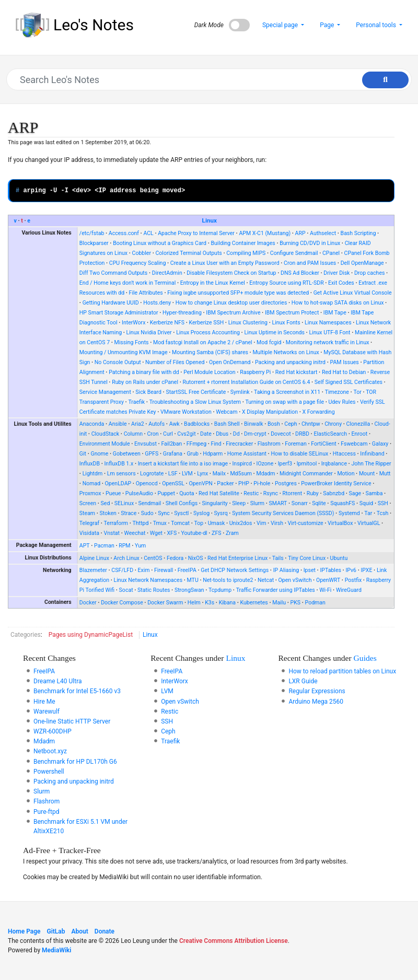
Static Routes (154, 590)
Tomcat (180, 523)
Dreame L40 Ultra (58, 681)
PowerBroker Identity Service (336, 483)
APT (85, 546)
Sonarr (300, 503)
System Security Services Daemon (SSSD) (283, 513)
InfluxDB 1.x (119, 464)
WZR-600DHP (53, 731)
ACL (148, 233)
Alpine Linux (94, 558)
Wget (156, 533)
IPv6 (351, 570)
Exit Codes (341, 283)
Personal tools (377, 25)
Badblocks (197, 424)
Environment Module (105, 444)
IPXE (366, 570)
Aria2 (138, 424)
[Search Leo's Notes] (204, 79)
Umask (217, 523)
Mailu (279, 603)
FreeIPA (187, 570)
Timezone (337, 392)
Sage (355, 493)
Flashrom (269, 444)
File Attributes (146, 293)
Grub (193, 454)
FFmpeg (196, 444)
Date (206, 434)
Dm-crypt (255, 434)
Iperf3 (285, 464)
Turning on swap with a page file (285, 402)
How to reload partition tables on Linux (342, 671)
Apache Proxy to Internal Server (196, 233)
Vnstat (112, 533)
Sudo (147, 513)
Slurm (257, 503)
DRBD (302, 434)
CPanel (331, 253)
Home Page (24, 931)
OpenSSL (173, 483)
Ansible (118, 424)
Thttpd (141, 523)
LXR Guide (303, 681)
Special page (281, 25)
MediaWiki (56, 950)
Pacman (104, 546)
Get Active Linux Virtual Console (353, 293)
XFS (172, 533)
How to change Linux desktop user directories (231, 303)
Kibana (227, 603)
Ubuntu (339, 558)
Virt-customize (305, 523)
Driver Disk (336, 273)
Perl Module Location (210, 372)
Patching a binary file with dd (144, 372)
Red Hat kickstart (297, 372)
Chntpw (311, 424)
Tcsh (383, 513)
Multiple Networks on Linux (286, 352)
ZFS (216, 533)
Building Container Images (243, 243)
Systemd (349, 513)
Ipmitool (307, 464)
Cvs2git (186, 434)
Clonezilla (358, 424)
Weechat (135, 533)
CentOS (153, 558)
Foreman (296, 444)
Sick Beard (148, 392)
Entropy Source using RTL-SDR (286, 283)
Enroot (360, 434)
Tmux (160, 523)
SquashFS (342, 503)
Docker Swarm (165, 603)
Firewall (164, 570)
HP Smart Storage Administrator (119, 313)
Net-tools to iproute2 (228, 580)
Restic (251, 493)
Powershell (49, 772)
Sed (106, 503)
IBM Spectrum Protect (292, 313)
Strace (129, 513)
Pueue (113, 493)
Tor (357, 392)
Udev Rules (342, 402)
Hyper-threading (182, 313)
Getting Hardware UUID (111, 303)
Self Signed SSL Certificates (349, 382)
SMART (278, 503)
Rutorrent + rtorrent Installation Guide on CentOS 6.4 (246, 382)
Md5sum (241, 474)
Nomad (91, 483)
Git (83, 454)
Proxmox (90, 493)
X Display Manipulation (270, 412)
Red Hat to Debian (344, 372)
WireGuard (349, 590)
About (80, 931)
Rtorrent (292, 493)
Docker (88, 603)
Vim (262, 523)
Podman (315, 603)
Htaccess (344, 454)
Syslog (201, 513)
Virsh (277, 523)
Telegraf (89, 523)
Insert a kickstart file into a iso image (183, 464)
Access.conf (124, 233)
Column (133, 434)
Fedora (175, 558)
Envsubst (146, 444)
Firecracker (239, 444)
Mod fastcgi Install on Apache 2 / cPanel (203, 342)
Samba (374, 493)
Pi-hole (262, 483)
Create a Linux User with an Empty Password (225, 263)
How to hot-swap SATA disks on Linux (338, 303)
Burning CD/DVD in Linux (310, 243)
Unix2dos (241, 523)
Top (199, 523)
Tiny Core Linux (307, 558)
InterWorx (133, 323)
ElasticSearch (330, 434)
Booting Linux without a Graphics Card (160, 243)
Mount (367, 474)
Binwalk (254, 424)
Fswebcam (354, 444)
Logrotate (152, 474)
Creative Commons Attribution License (234, 941)
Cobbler (142, 253)
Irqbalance (334, 464)
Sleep (239, 503)
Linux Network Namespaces (148, 580)
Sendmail (150, 503)
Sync (164, 513)
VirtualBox (340, 523)
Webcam (227, 412)
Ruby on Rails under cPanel (145, 382)
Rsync (271, 493)
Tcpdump (220, 590)
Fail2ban (171, 444)
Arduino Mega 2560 (316, 702)
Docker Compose (122, 603)
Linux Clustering (248, 323)
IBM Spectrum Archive (233, 313)
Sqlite (319, 503)
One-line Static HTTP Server (72, 721)
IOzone (265, 464)
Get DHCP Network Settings (235, 570)
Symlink (240, 392)
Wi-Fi (325, 590)
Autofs (156, 424)
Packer (225, 483)
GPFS (152, 454)
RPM (124, 546)
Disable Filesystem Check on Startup (231, 273)
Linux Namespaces (328, 323)
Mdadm (265, 474)
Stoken (108, 513)
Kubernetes (254, 603)
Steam (87, 513)
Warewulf (47, 711)
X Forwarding (319, 412)
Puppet (166, 493)
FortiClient (323, 444)
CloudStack (106, 434)
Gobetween (127, 454)
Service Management (105, 392)
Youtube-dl (194, 533)
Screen (88, 503)
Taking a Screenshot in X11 (287, 392)
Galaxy (380, 444)
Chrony (333, 424)
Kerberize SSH (207, 323)
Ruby (313, 493)
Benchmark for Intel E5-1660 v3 (77, 691)
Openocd (147, 483)
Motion (346, 474)
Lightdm (93, 474)
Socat (126, 590)
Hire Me (44, 702)
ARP (300, 233)
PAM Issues (345, 362)
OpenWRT (328, 580)
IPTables (330, 570)
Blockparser (94, 243)
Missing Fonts (132, 342)
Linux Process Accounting (208, 332)
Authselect (323, 233)
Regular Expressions (317, 691)
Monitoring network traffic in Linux (328, 342)
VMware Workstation (186, 412)
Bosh (274, 424)
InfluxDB (90, 464)
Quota (187, 493)
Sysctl (181, 513)
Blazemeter (93, 570)
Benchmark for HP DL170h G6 (75, 762)
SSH (383, 503)
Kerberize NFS (167, 323)
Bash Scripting (358, 233)
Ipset (310, 570)
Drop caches (370, 273)
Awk (175, 424)
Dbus (222, 434)
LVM (187, 474)
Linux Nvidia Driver (149, 332)
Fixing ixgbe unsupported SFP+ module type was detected (238, 293)
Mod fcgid (269, 342)
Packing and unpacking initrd (290, 362)
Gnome (99, 454)
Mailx (219, 474)
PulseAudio (139, 493)
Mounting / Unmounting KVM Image (124, 352)
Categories (26, 635)
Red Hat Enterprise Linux (237, 558)
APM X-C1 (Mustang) (265, 233)
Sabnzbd (334, 493)
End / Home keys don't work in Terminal (128, 283)
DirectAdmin (167, 273)
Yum (140, 546)
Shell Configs (182, 503)
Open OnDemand (230, 362)
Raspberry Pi (255, 372)
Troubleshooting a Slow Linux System (195, 402)
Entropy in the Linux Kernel (213, 283)
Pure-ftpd (46, 812)
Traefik (136, 402)
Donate (104, 931)
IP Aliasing (286, 570)
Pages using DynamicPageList (91, 635)
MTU (193, 580)
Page (328, 25)
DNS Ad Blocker (300, 273)
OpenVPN (201, 483)
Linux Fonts (286, 323)
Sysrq (221, 513)
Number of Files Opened (175, 362)
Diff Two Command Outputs (113, 273)
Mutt (385, 474)
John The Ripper (371, 464)
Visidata (89, 533)
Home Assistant (247, 454)
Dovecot (281, 434)
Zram (232, 533)
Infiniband (372, 454)
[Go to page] (385, 80)
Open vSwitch (295, 580)
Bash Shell (227, 424)
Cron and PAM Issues (310, 263)
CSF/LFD (122, 570)
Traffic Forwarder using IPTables (276, 590)
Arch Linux (126, 558)
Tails (278, 558)
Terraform (116, 523)
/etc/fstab (92, 233)
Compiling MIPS (246, 253)
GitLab (56, 931)
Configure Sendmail (294, 253)
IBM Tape (335, 313)
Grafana (173, 454)
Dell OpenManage (362, 263)
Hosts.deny (157, 303)
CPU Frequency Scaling (138, 263)
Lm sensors (121, 474)
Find (216, 444)
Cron (153, 434)
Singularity (215, 503)
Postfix (353, 580)
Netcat (266, 580)
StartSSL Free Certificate (196, 392)
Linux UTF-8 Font (329, 332)
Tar (368, 513)
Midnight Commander (306, 474)
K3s (210, 603)
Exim (144, 570)
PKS (296, 603)
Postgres (286, 483)
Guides (365, 658)
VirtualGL (369, 523)
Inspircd (242, 464)
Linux (210, 220)
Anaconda (92, 424)
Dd (236, 434)
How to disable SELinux (299, 454)
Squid (367, 503)
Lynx (202, 474)
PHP (244, 483)
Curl (168, 434)
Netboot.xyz (50, 751)
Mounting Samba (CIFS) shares (210, 352)
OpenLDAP (118, 483)
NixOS (196, 558)
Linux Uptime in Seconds (274, 332)
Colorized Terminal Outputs (188, 253)
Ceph (291, 424)
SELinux (124, 503)
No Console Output (118, 362)
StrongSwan (189, 590)
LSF (173, 474)
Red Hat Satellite (219, 493)
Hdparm (213, 454)
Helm (194, 603)
